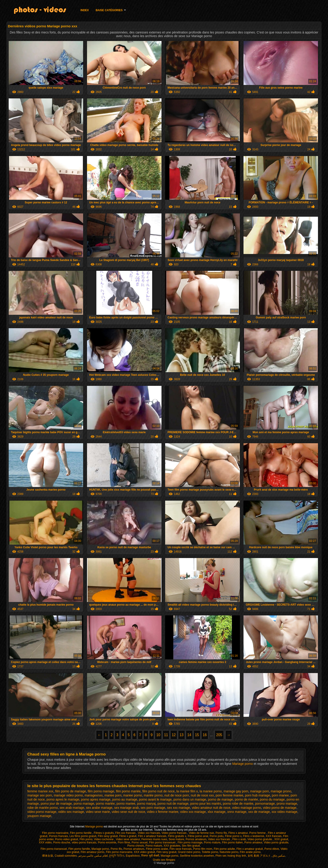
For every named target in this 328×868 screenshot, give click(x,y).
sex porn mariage (153, 808)
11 (166, 735)
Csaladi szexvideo (66, 856)
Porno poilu (217, 836)
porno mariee (126, 804)
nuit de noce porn (177, 795)
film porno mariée (128, 791)
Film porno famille (81, 833)
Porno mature (212, 842)
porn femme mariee (229, 795)
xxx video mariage (284, 812)
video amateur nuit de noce (211, 808)
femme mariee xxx (40, 791)
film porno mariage (101, 791)
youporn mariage (39, 816)
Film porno (86, 839)
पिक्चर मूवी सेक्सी (150, 856)
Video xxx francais (149, 833)
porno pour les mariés (206, 804)
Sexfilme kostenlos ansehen (197, 856)
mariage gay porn (236, 791)
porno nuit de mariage (173, 804)
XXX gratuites (172, 846)
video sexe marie (98, 812)
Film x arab (239, 839)
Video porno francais (174, 833)
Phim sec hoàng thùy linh (231, 856)
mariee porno (133, 795)
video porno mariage (42, 812)
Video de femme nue (201, 833)
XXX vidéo (45, 842)
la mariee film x (187, 791)
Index (85, 10)
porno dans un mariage (190, 799)
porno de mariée (246, 799)
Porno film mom (203, 849)
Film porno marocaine (55, 833)
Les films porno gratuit (83, 836)
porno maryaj (146, 804)
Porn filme (124, 842)
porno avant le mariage (155, 799)
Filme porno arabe (157, 849)
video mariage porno (247, 808)
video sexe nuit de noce (128, 812)
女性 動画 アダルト (259, 856)
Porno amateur (253, 842)
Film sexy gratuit (108, 836)
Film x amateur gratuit (250, 849)
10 (158, 735)
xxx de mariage (259, 812)
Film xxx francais (126, 833)
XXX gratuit (281, 839)
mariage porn (260, 791)
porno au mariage (125, 799)
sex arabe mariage (99, 808)
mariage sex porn (40, 795)
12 (174, 735)
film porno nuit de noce (159, 791)
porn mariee (280, 795)
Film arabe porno (250, 852)
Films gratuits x (177, 836)
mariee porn (113, 795)
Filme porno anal (198, 836)
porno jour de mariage (56, 804)
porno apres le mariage (63, 799)
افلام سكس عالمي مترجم (93, 856)
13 (182, 735)
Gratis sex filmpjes (164, 860)
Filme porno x (233, 836)
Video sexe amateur (128, 839)
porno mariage (84, 804)
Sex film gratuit (191, 846)
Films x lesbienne (254, 836)
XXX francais (274, 836)
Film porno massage (190, 842)
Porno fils (221, 833)
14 (189, 735)
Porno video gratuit (67, 839)
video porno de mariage (280, 808)
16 (205, 735)
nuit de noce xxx (202, 795)
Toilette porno (210, 852)
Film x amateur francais (152, 836)
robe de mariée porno (43, 808)
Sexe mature (176, 839)
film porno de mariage (70, 791)
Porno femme (258, 833)
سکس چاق (279, 856)
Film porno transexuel (163, 842)
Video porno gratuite (260, 839)
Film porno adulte (224, 849)
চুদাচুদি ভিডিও (117, 856)
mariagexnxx (94, 795)
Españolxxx (133, 856)
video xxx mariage (193, 812)
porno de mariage (220, 799)
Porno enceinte (107, 842)
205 (219, 735)
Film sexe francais (181, 849)
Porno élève (272, 849)
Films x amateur (238, 833)
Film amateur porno (92, 852)
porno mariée (105, 804)
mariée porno (153, 795)
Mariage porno (243, 764)
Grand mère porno (189, 852)
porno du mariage (272, 799)
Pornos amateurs (196, 839)
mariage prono (281, 791)
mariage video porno (68, 795)
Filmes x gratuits (104, 833)
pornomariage (265, 804)
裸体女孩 (48, 856)
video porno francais (84, 842)
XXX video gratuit (145, 852)
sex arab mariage (72, 808)
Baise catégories (109, 10)
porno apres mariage (96, 799)
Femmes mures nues (154, 839)
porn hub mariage (258, 795)
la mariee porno (211, 791)
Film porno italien (232, 842)
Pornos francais (58, 836)
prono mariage (287, 804)
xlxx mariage (217, 812)
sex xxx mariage (178, 808)
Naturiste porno (229, 852)
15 (197, 735)
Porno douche (62, 842)
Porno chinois (136, 846)
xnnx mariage (237, 812)
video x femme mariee (163, 812)
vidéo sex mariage (71, 812)
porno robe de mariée (238, 804)
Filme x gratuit (128, 836)
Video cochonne (104, 839)
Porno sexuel (140, 842)
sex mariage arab (126, 808)
